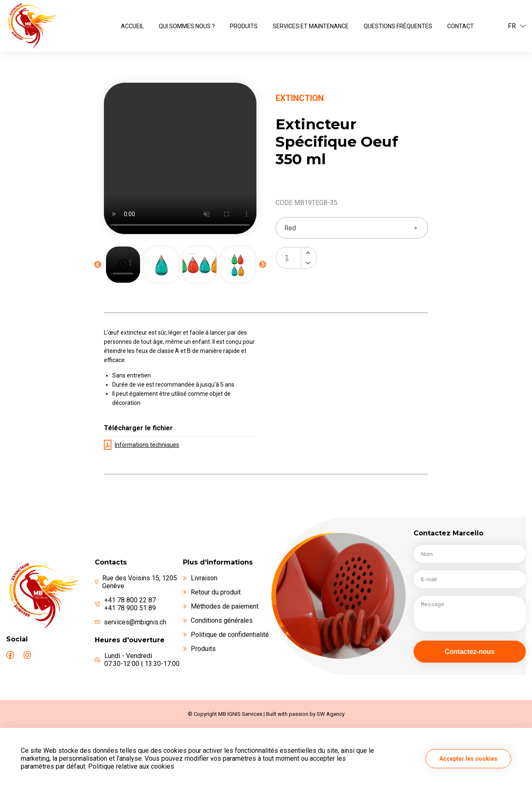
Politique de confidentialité (226, 635)
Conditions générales (218, 620)
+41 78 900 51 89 (130, 608)
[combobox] (352, 228)
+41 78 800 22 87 (130, 600)
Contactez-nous (470, 652)
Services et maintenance (311, 26)
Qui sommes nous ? (187, 26)
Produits (244, 26)
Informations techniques (142, 445)
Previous (98, 265)
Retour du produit (212, 592)
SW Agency (331, 714)
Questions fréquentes (398, 26)
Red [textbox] (290, 228)
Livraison (200, 578)
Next (263, 265)
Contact (461, 26)
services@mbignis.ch (135, 622)
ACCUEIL (132, 26)
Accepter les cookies (468, 759)
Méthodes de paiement (221, 606)
